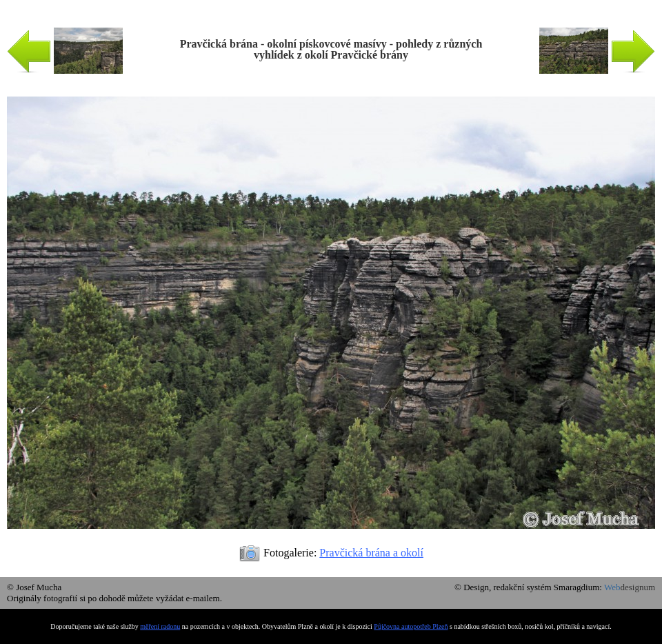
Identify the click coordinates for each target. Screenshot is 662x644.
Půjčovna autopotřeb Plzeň (411, 626)
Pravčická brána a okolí (371, 553)
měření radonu (160, 626)
